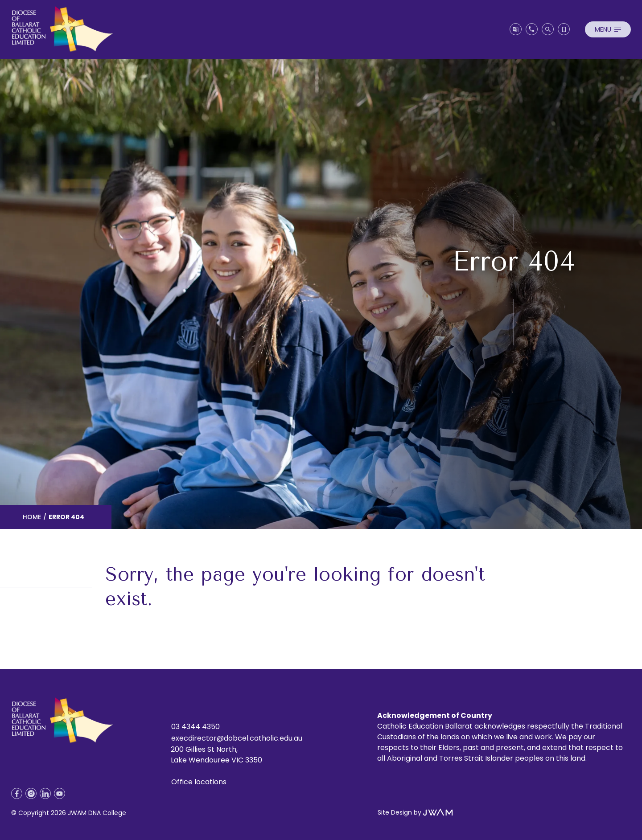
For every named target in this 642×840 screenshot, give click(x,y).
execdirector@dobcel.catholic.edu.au (237, 738)
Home (32, 517)
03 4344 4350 (195, 727)
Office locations (199, 782)
